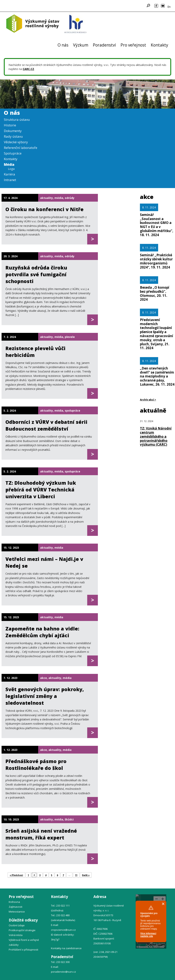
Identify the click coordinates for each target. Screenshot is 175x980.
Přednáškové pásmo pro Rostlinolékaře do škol (36, 765)
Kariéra (9, 174)
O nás (63, 45)
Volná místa (16, 935)
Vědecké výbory (16, 142)
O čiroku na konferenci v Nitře (44, 209)
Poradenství (104, 45)
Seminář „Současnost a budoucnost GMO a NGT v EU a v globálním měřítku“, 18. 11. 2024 (157, 225)
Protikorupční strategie (22, 930)
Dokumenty (13, 131)
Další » (86, 875)
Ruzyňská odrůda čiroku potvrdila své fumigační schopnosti (36, 274)
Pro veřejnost (133, 45)
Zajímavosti (16, 907)
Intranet (10, 180)
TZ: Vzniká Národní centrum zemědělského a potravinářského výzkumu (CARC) (156, 436)
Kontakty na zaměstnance (66, 948)
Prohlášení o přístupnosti (23, 950)
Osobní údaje (17, 925)
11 (76, 875)
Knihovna (14, 902)
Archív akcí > (148, 400)
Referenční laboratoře (21, 148)
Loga (11, 169)
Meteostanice (17, 912)
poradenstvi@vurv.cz (63, 972)
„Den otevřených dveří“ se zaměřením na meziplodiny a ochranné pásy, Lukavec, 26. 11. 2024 (157, 376)
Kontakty (159, 45)
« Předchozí (16, 875)
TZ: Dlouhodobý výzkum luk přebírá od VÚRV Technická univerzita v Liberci (41, 490)
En (169, 7)
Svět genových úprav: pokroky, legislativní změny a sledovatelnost (45, 696)
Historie (10, 125)
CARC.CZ (28, 69)
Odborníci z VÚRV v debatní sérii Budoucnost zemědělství (46, 425)
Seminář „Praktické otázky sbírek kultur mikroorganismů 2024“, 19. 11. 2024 (156, 261)
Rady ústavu (13, 136)
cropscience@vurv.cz (63, 930)
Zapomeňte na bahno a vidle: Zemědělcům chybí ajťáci (42, 632)
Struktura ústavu (17, 120)
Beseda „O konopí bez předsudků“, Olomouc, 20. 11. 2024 (155, 293)
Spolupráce (13, 153)
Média (9, 164)
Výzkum (81, 45)
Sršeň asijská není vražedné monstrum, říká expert (41, 834)
